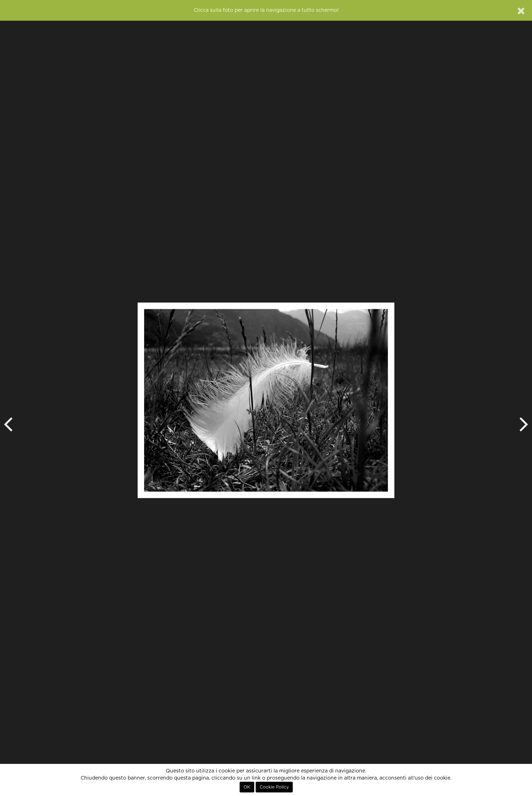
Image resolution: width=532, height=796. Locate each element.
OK (247, 787)
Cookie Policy (274, 787)
